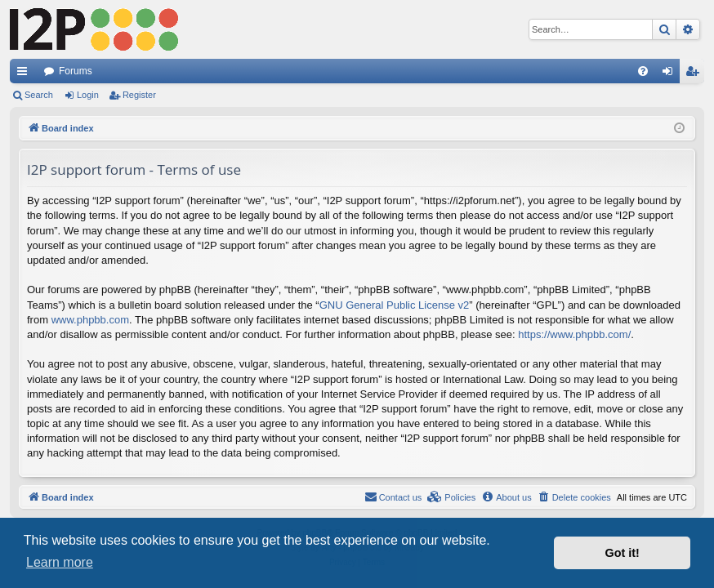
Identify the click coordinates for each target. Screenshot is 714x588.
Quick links (25, 74)
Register (139, 95)
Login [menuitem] (671, 74)
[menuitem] (643, 71)
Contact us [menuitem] (393, 497)
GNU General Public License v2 (395, 305)
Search (39, 95)
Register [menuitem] (696, 74)
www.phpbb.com (90, 320)
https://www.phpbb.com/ (574, 334)
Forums (76, 71)
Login (88, 95)
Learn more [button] (60, 562)
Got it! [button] (623, 553)
